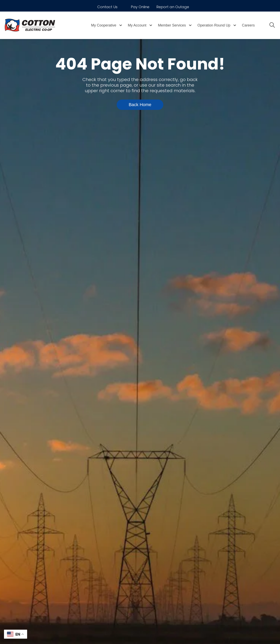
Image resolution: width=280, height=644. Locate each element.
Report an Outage (173, 7)
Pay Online (140, 7)
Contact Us (107, 7)
